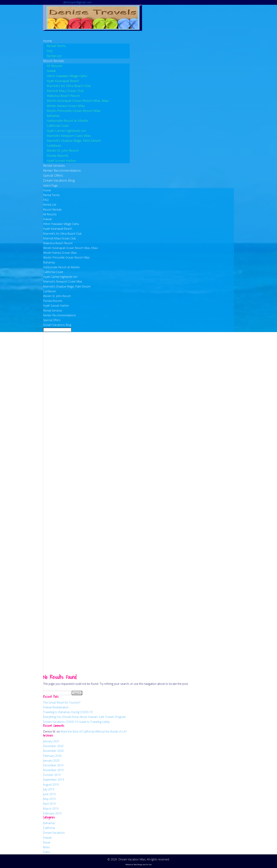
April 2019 (49, 804)
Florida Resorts (58, 156)
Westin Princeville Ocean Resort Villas (74, 111)
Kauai (47, 842)
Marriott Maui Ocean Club (65, 91)
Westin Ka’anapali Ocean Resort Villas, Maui (78, 101)
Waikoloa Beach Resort (63, 96)
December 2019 (53, 765)
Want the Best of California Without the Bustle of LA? (94, 731)
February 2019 (52, 813)
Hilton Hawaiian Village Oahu (67, 76)
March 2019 (51, 809)
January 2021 (51, 741)
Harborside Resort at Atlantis (67, 121)
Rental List (54, 56)
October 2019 (52, 775)
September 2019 (54, 780)
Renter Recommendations (60, 315)
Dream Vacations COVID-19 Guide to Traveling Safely (76, 722)
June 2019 (49, 794)
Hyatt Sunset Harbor (61, 161)
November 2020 (53, 751)
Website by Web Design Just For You (139, 865)
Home (47, 190)
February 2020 (52, 756)
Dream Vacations (54, 833)
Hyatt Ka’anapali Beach (63, 81)
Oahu (47, 852)
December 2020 (53, 746)
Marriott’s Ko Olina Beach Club (69, 86)
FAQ (50, 51)
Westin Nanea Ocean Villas (66, 106)
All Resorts (54, 66)
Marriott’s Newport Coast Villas (69, 136)
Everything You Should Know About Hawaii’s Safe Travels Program (84, 717)
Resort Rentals (52, 210)
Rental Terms (56, 46)
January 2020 (51, 760)
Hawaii (51, 71)
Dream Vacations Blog (59, 180)
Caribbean (54, 146)
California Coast (58, 126)
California (49, 828)
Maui (46, 847)
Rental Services (53, 310)
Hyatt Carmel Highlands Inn (66, 131)
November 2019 (53, 770)
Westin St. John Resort (63, 150)
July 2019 (49, 789)
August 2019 (51, 785)
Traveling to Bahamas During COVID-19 (68, 712)
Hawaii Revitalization (56, 707)
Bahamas (53, 116)
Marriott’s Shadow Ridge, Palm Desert (74, 141)
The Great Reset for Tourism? (62, 702)
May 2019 (49, 799)
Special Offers (52, 320)
